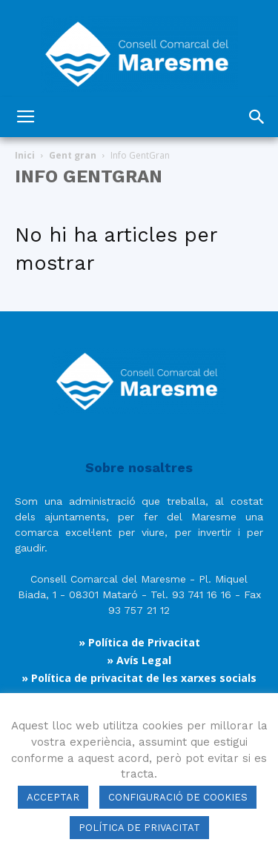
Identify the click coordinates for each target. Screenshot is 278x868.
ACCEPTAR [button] (53, 797)
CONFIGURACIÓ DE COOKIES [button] (178, 797)
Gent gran (73, 155)
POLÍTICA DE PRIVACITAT (139, 828)
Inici (25, 155)
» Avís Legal (139, 660)
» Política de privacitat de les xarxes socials (139, 678)
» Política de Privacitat (139, 642)
